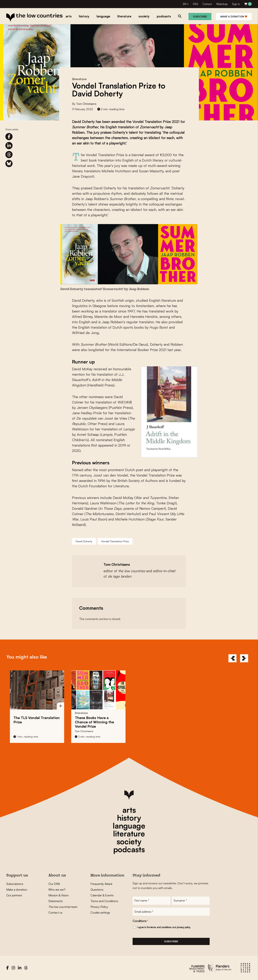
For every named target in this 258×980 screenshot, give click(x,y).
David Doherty (84, 541)
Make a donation (234, 16)
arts (129, 810)
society (129, 841)
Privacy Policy (99, 907)
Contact (207, 4)
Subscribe (200, 16)
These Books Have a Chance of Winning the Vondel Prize (94, 722)
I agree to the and (164, 927)
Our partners (14, 895)
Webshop (222, 4)
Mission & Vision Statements (58, 898)
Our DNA (54, 884)
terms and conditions (161, 927)
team (63, 907)
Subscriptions (15, 884)
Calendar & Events (102, 895)
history (129, 818)
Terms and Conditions (104, 901)
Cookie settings (100, 913)
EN (185, 4)
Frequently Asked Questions (101, 887)
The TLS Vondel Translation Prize (37, 720)
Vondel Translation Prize (115, 541)
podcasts (129, 849)
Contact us (55, 913)
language (129, 826)
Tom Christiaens (86, 104)
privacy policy (184, 927)
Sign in (236, 4)
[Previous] (232, 658)
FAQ (196, 4)
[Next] (244, 658)
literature (129, 834)
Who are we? (57, 890)
